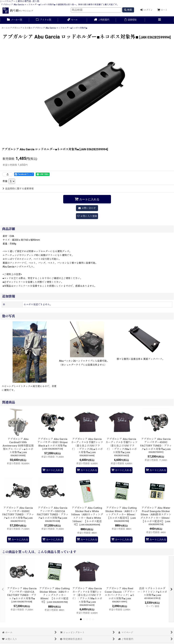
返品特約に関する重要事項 (18, 189)
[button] (159, 20)
